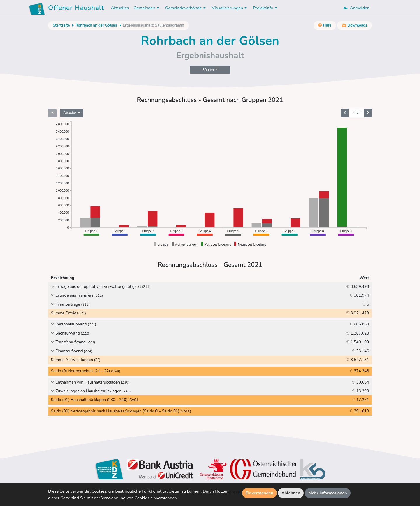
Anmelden (356, 8)
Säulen (209, 70)
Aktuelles (120, 8)
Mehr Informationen (328, 493)
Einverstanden (259, 493)
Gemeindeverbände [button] (186, 8)
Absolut (70, 113)
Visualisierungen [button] (230, 8)
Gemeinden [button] (147, 8)
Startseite (61, 25)
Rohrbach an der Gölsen (96, 25)
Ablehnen (291, 493)
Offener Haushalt (76, 9)
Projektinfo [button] (266, 8)
